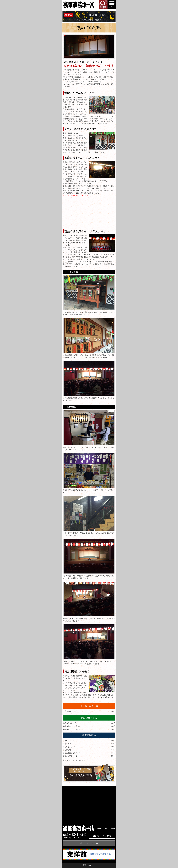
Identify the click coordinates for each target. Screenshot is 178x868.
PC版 (89, 865)
